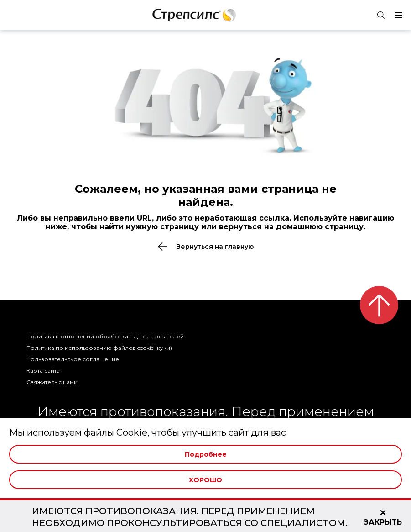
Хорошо (205, 480)
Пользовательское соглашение (73, 359)
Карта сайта (43, 371)
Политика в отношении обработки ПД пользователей (105, 336)
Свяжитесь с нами (52, 382)
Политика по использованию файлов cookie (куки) (99, 348)
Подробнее (206, 454)
